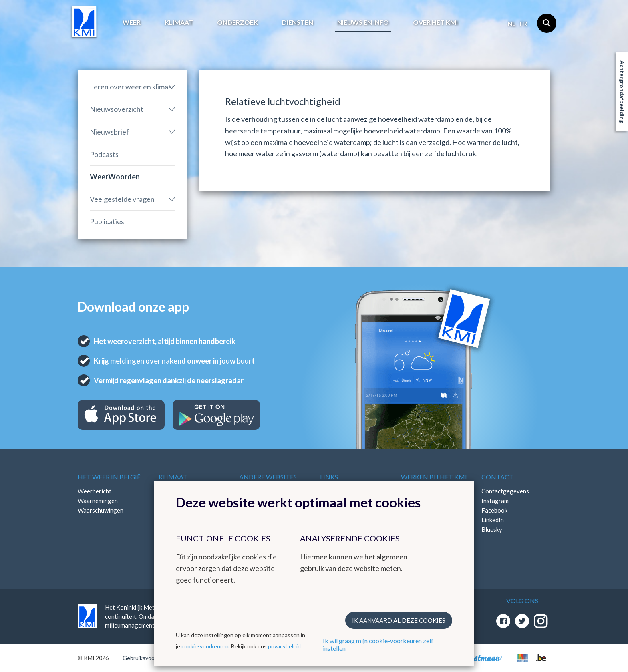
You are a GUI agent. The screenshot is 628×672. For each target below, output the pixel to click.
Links (329, 477)
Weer (132, 22)
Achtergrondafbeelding (622, 92)
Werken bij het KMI (434, 477)
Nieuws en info (363, 22)
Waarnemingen (98, 501)
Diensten (298, 22)
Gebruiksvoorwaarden (150, 658)
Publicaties (107, 221)
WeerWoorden (115, 177)
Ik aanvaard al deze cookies (399, 620)
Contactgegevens (505, 491)
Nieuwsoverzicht (117, 109)
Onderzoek (238, 22)
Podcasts (104, 154)
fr (523, 24)
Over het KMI (435, 22)
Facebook (494, 510)
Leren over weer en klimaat (132, 87)
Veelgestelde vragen (122, 199)
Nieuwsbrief (109, 132)
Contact (497, 477)
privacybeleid (284, 646)
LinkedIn (493, 520)
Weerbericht (95, 491)
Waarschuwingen (101, 510)
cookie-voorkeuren (205, 646)
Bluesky (492, 529)
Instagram (495, 501)
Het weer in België (109, 477)
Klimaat (179, 22)
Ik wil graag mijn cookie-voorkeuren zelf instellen (378, 644)
